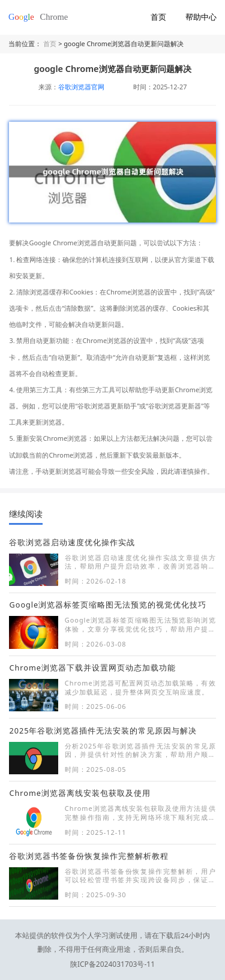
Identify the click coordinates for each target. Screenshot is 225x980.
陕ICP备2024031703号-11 (113, 949)
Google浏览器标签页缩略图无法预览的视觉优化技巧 (108, 605)
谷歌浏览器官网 (81, 87)
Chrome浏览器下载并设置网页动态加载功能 (92, 668)
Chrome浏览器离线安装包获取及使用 (79, 793)
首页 (158, 17)
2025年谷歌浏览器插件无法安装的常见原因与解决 (103, 731)
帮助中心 (201, 17)
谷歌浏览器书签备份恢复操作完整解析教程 (89, 856)
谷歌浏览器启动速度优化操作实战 (72, 542)
